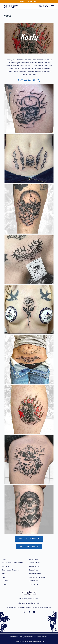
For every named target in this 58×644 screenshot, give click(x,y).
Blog (3, 574)
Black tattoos (33, 570)
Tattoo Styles (33, 559)
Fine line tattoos (34, 563)
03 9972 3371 (20, 642)
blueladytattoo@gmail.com (36, 642)
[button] (52, 6)
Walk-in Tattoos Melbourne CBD (13, 563)
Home (4, 559)
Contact (5, 584)
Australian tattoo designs (37, 577)
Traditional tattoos (35, 574)
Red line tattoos (34, 566)
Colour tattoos (34, 584)
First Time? (6, 566)
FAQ (3, 577)
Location (5, 581)
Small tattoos (33, 581)
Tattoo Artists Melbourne (10, 570)
